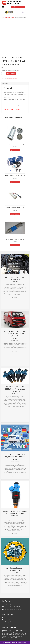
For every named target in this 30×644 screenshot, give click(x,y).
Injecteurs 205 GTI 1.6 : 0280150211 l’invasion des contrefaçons (15, 389)
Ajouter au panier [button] (15, 150)
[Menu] (3, 7)
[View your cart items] (24, 12)
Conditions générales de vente (10, 622)
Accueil (3, 18)
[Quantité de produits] (3, 74)
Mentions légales (7, 620)
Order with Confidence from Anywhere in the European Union (15, 457)
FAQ (3, 618)
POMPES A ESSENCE (10, 18)
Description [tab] (5, 83)
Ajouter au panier (11, 73)
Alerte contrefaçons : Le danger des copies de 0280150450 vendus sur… (15, 513)
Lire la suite (15, 297)
